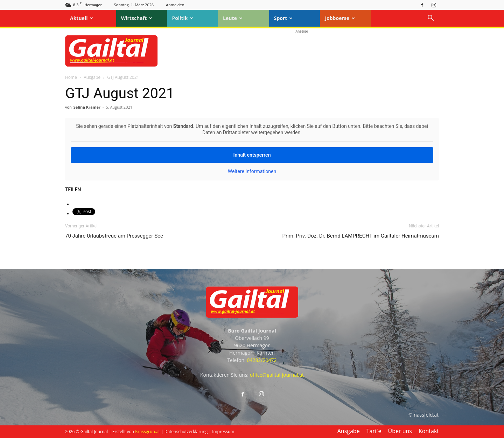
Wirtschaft (137, 18)
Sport (283, 18)
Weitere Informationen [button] (252, 171)
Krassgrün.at (148, 432)
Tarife (374, 431)
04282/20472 (262, 360)
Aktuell (82, 18)
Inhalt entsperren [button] (252, 155)
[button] (430, 19)
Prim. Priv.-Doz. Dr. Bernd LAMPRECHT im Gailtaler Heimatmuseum (361, 236)
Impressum (223, 432)
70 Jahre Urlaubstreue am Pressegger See (114, 236)
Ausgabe (92, 77)
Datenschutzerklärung (186, 432)
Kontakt (429, 431)
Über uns (400, 431)
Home (71, 77)
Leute (233, 18)
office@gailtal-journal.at (277, 375)
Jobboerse (340, 18)
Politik (183, 18)
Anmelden (175, 5)
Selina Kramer (87, 107)
